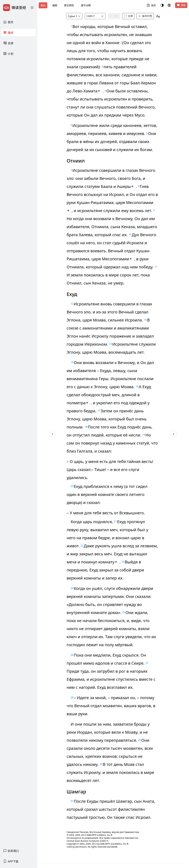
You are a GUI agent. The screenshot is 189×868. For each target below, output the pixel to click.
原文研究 (69, 5)
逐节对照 (86, 5)
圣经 (43, 5)
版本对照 (145, 16)
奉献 (181, 5)
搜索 (55, 5)
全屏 (128, 16)
